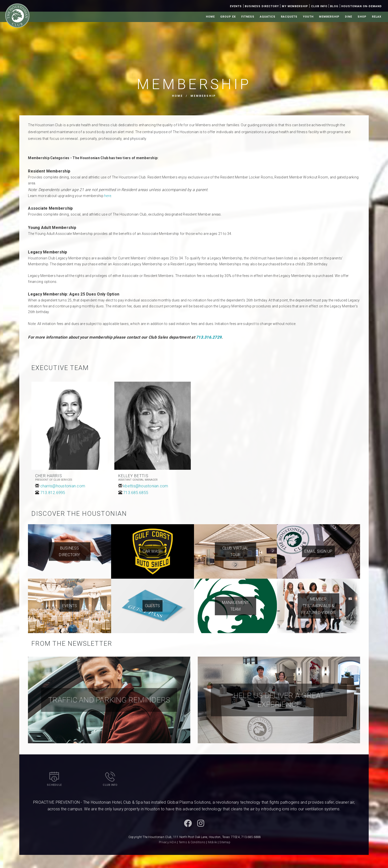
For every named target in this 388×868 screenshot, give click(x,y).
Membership (329, 17)
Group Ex (228, 17)
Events (236, 6)
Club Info (319, 6)
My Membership (295, 6)
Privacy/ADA (168, 842)
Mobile (212, 842)
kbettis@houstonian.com (146, 486)
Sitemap (225, 842)
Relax (377, 17)
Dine (349, 17)
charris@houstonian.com (63, 486)
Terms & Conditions (192, 842)
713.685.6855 (136, 493)
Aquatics (268, 17)
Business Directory (262, 6)
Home (210, 17)
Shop (362, 17)
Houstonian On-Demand (362, 6)
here (108, 196)
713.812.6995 (53, 493)
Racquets (289, 17)
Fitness (248, 17)
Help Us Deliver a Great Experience (279, 700)
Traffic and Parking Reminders (109, 700)
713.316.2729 (208, 337)
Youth (308, 17)
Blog (334, 6)
